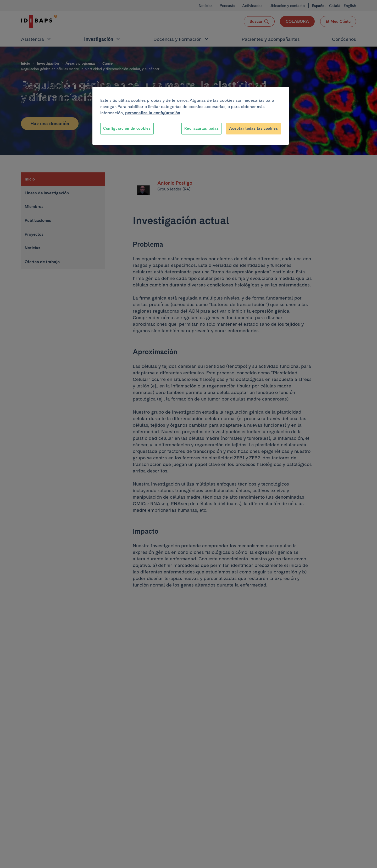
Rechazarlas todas (201, 128)
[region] (191, 116)
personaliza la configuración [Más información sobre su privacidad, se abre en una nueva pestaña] (153, 113)
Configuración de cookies (127, 128)
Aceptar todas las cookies (254, 128)
